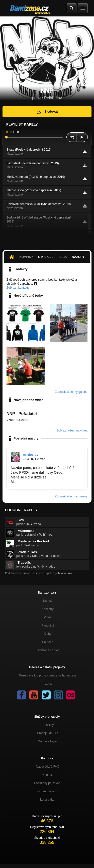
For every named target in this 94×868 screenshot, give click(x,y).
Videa (48, 617)
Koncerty (48, 609)
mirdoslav (30, 455)
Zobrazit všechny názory (71, 496)
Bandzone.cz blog (48, 650)
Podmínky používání (48, 783)
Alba (63, 257)
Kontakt (48, 775)
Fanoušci (48, 626)
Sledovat (47, 112)
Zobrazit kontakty (18, 288)
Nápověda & (48, 767)
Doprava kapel (48, 741)
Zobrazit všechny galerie (71, 392)
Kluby (48, 634)
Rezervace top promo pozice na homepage (48, 675)
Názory (78, 257)
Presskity (48, 725)
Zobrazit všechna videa (72, 431)
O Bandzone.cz (48, 791)
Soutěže (48, 642)
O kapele (46, 257)
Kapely (48, 601)
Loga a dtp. (48, 800)
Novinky (26, 257)
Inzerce (48, 684)
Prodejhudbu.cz (48, 733)
